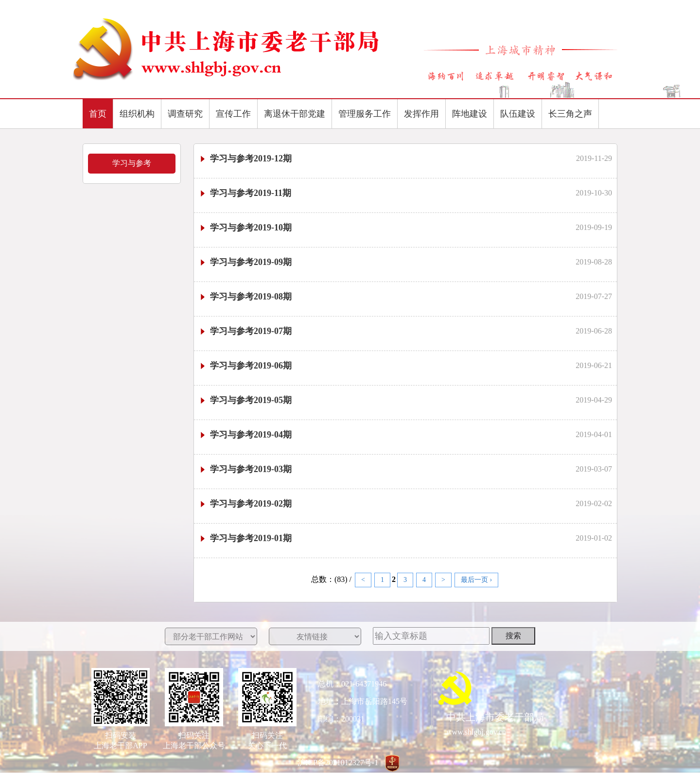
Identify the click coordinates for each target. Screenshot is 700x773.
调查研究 (185, 114)
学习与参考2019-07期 (245, 331)
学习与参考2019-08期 (245, 297)
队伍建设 (518, 114)
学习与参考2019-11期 (245, 193)
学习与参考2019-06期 (245, 366)
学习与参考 (132, 163)
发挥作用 (421, 114)
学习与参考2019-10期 (245, 228)
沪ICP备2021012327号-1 (338, 763)
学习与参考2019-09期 (245, 262)
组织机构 (137, 114)
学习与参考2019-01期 (245, 538)
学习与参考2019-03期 (245, 469)
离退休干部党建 (295, 114)
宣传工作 (233, 114)
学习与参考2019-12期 (245, 158)
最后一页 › (476, 580)
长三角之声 (570, 114)
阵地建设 (470, 114)
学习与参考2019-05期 (245, 400)
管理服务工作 (365, 114)
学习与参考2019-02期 (245, 504)
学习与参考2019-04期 (245, 435)
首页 (98, 114)
